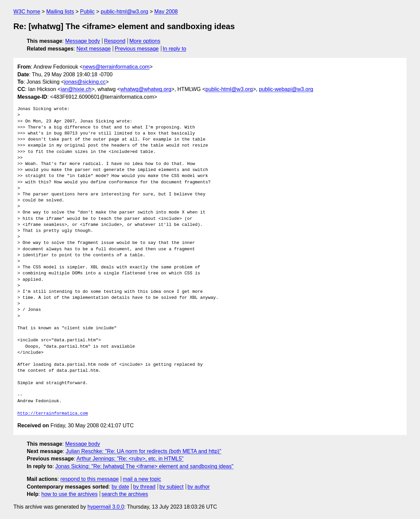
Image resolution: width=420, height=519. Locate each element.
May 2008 (166, 12)
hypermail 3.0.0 (106, 507)
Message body (83, 41)
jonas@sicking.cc (85, 82)
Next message (94, 49)
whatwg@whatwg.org (146, 89)
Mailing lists (60, 12)
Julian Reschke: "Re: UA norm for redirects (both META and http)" (144, 451)
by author (199, 487)
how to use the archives (70, 494)
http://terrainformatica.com (53, 414)
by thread (144, 487)
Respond (115, 41)
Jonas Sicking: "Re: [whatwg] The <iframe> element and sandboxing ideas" (144, 466)
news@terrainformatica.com (116, 67)
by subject (171, 487)
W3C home (27, 12)
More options (145, 41)
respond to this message (89, 479)
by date (120, 487)
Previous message (137, 49)
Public (87, 12)
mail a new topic (142, 479)
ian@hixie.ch (76, 89)
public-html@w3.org (124, 12)
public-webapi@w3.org (286, 89)
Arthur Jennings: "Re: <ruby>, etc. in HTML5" (130, 459)
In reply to (174, 49)
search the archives (125, 494)
